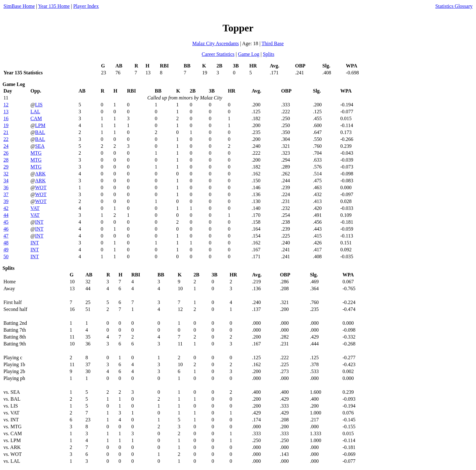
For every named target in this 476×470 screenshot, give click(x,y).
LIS (39, 105)
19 (6, 125)
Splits (269, 54)
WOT (41, 187)
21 (6, 132)
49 (6, 250)
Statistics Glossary (454, 6)
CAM (36, 118)
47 (6, 236)
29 (6, 167)
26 (6, 153)
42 (6, 208)
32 (6, 174)
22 (6, 139)
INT (39, 222)
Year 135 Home (54, 6)
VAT (35, 208)
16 (6, 118)
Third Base (273, 43)
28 (6, 160)
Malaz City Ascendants (216, 43)
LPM (40, 125)
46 (6, 229)
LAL (35, 112)
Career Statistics (218, 54)
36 (6, 187)
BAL (40, 132)
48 (6, 243)
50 (6, 256)
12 (6, 105)
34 (6, 181)
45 (6, 222)
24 (6, 146)
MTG (36, 153)
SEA (40, 146)
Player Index (86, 6)
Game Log (249, 54)
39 (6, 201)
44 (6, 215)
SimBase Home (19, 6)
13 (6, 112)
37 (6, 194)
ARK (40, 174)
